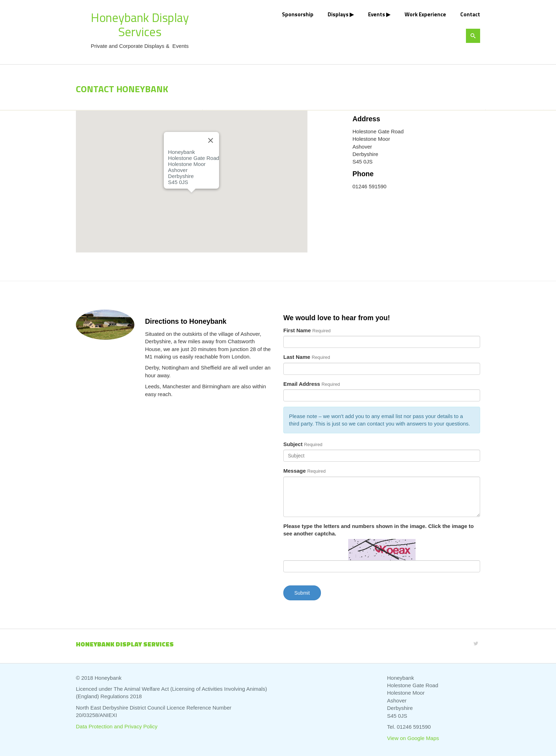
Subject (293, 444)
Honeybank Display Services (140, 24)
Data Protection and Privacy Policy (117, 726)
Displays (338, 14)
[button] (191, 199)
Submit (302, 593)
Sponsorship (298, 14)
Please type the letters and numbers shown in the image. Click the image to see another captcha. (379, 530)
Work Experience (425, 14)
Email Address (302, 384)
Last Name (297, 357)
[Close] (211, 140)
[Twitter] (476, 643)
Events (377, 14)
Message (294, 471)
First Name (297, 330)
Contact (470, 14)
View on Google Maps (413, 738)
